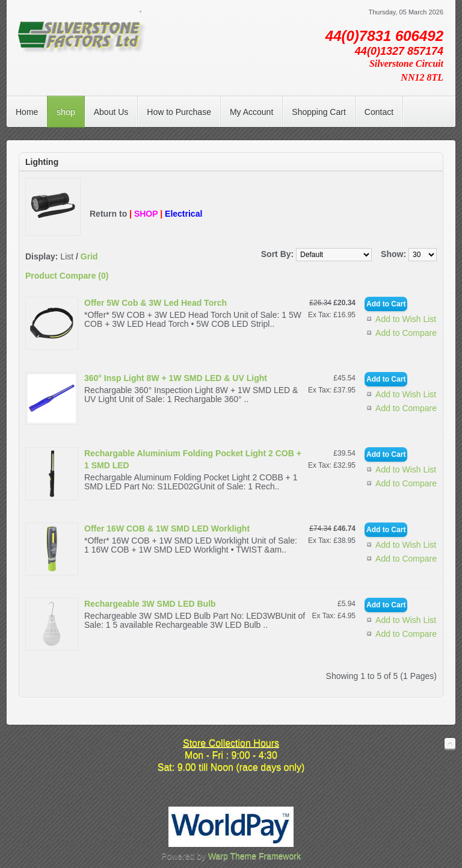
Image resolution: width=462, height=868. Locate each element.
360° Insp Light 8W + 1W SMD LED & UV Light (176, 378)
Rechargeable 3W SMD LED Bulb (150, 604)
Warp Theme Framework (254, 856)
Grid (89, 256)
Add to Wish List (406, 319)
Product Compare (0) (67, 276)
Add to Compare (406, 333)
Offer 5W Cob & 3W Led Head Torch (156, 303)
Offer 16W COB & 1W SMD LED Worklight (167, 529)
